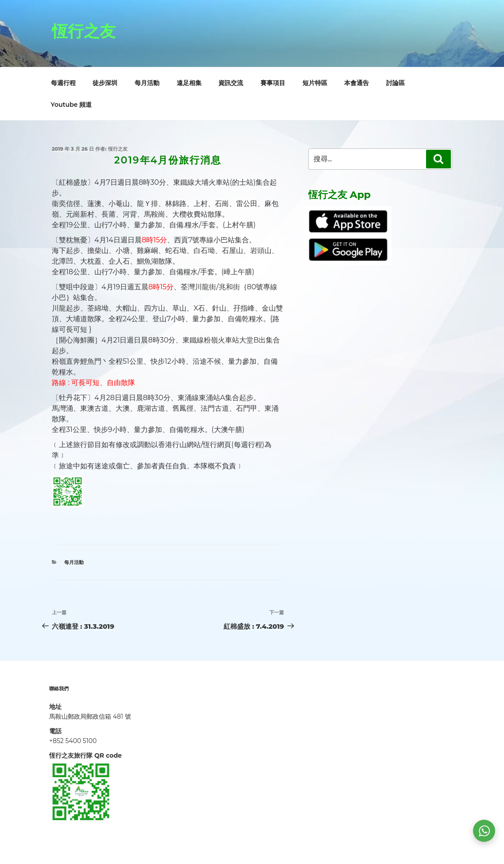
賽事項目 (273, 83)
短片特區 (315, 83)
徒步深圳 (105, 83)
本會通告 (357, 83)
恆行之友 (84, 31)
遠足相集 (189, 83)
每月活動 (147, 83)
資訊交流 (231, 83)
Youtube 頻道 (72, 105)
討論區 (395, 83)
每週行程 (63, 83)
